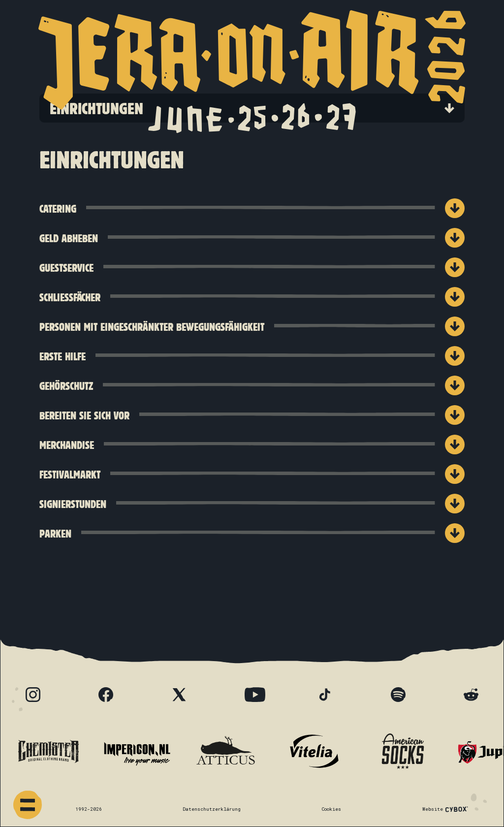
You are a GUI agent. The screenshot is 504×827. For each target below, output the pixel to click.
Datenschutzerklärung (212, 809)
